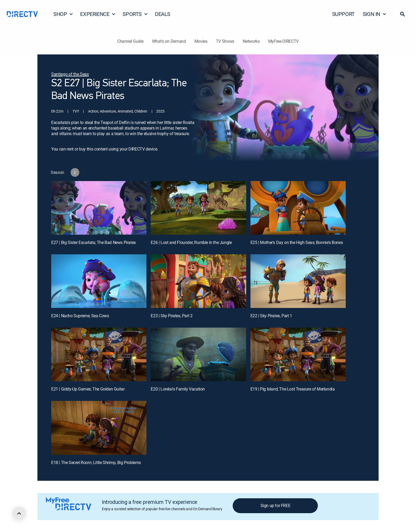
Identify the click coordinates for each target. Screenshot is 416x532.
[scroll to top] (19, 513)
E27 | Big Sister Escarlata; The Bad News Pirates (94, 242)
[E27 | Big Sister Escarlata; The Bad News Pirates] (99, 208)
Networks (251, 41)
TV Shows (225, 41)
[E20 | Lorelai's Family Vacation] (198, 354)
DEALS (163, 14)
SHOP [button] (63, 14)
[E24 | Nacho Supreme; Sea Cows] (99, 281)
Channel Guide (130, 41)
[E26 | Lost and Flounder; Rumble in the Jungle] (198, 208)
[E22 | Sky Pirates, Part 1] (298, 281)
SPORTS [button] (135, 14)
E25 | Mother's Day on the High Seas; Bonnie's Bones (297, 242)
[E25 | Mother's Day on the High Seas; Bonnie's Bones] (298, 208)
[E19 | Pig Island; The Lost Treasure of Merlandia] (298, 354)
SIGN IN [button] (375, 14)
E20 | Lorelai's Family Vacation (178, 389)
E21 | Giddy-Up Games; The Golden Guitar (88, 389)
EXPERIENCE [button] (98, 14)
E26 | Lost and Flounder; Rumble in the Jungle (191, 242)
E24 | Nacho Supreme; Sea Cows (80, 316)
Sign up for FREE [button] (276, 505)
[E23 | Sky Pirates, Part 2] (198, 281)
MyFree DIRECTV (284, 41)
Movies (201, 41)
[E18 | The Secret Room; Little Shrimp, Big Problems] (99, 428)
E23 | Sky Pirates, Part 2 (172, 316)
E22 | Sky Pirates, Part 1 (271, 316)
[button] (402, 14)
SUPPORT (343, 14)
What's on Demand (169, 41)
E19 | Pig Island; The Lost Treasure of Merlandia (293, 389)
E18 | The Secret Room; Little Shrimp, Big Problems (96, 462)
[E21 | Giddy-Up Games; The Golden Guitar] (99, 354)
